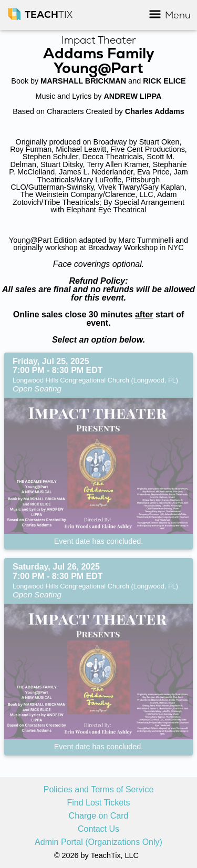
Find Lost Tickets (98, 803)
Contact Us (98, 829)
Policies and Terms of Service (99, 790)
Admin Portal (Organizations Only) (98, 842)
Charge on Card (99, 816)
